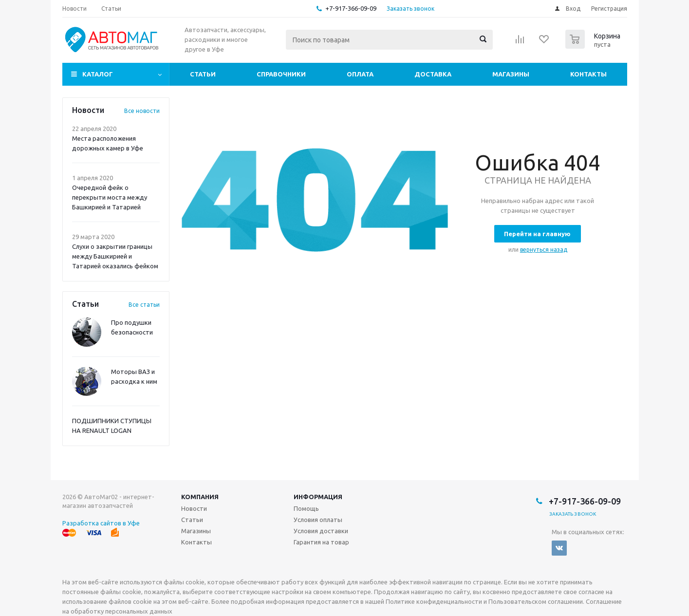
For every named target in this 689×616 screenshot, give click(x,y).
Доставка (433, 74)
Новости (194, 508)
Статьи (203, 74)
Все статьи (144, 305)
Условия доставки (321, 531)
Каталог (98, 74)
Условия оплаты (318, 520)
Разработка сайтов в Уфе (101, 523)
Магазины (511, 74)
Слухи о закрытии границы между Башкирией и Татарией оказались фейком (115, 256)
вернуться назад (544, 250)
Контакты (588, 74)
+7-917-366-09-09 (351, 8)
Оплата (360, 74)
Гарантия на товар (321, 542)
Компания (200, 497)
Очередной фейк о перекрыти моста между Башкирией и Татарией (110, 197)
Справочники (281, 74)
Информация (318, 497)
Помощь (306, 508)
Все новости (142, 111)
